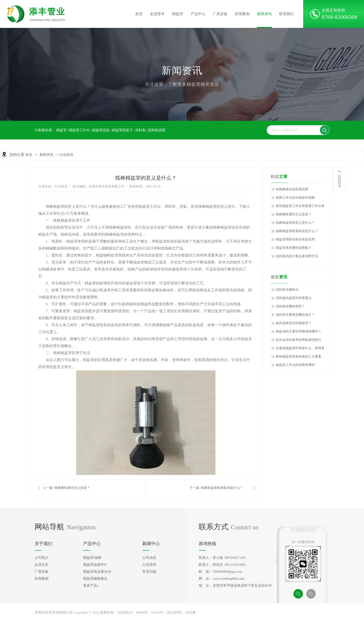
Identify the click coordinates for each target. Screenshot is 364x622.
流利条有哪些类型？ (290, 306)
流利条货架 (157, 130)
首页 (139, 14)
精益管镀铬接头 (95, 579)
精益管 (178, 14)
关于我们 (43, 544)
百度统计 (125, 613)
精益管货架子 (122, 130)
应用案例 (242, 14)
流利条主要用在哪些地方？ (295, 315)
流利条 (140, 130)
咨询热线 (208, 544)
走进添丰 (157, 14)
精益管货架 (101, 130)
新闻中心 (151, 544)
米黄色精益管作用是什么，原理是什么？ (300, 349)
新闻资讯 (264, 14)
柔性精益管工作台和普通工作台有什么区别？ (300, 207)
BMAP (142, 613)
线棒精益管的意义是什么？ (295, 223)
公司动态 (149, 558)
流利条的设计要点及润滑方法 (297, 256)
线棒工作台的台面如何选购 (295, 198)
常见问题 (149, 572)
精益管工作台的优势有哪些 (295, 365)
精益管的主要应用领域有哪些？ (299, 331)
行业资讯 (66, 155)
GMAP (157, 613)
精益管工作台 (79, 130)
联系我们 (286, 14)
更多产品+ (91, 586)
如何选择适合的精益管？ (294, 323)
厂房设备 (220, 14)
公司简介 (42, 558)
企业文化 (42, 565)
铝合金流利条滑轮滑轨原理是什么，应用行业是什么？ (299, 341)
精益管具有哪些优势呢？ (294, 248)
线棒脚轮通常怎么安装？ (72, 488)
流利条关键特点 (287, 290)
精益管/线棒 (92, 558)
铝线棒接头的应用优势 (292, 189)
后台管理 (174, 613)
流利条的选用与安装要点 (294, 298)
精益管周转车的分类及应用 (295, 239)
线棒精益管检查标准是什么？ (222, 488)
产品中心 (198, 14)
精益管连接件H (95, 565)
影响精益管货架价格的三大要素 (299, 357)
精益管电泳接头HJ (97, 572)
